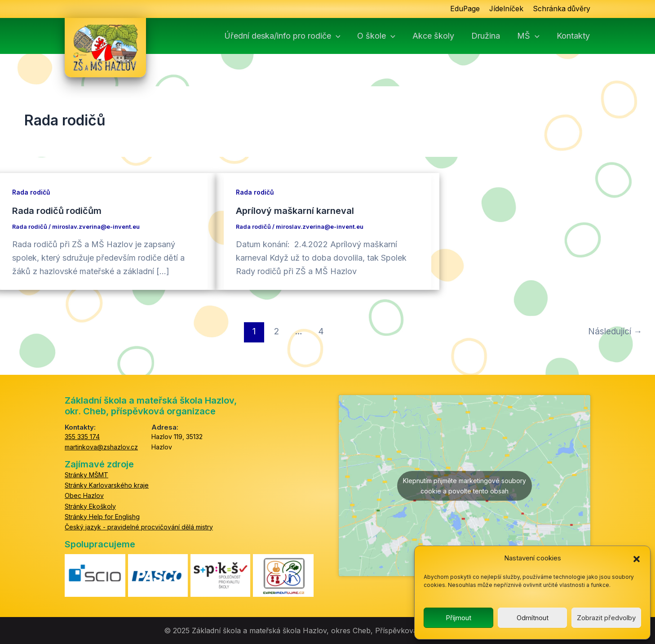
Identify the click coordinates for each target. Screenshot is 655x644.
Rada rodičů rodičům (57, 211)
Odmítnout (533, 618)
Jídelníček (505, 9)
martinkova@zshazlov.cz (101, 447)
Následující (615, 331)
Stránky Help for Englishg (102, 516)
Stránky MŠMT (86, 475)
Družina (486, 36)
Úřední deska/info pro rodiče (282, 36)
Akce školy (433, 36)
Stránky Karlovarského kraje (107, 485)
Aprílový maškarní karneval (295, 211)
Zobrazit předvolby (606, 618)
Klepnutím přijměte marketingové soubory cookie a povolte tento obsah (465, 485)
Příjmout (458, 618)
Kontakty (573, 36)
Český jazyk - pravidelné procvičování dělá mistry (139, 527)
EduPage (463, 9)
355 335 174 (82, 437)
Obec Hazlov (84, 495)
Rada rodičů (31, 192)
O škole (376, 36)
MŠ (528, 36)
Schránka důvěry (561, 9)
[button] (637, 559)
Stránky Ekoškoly (90, 506)
